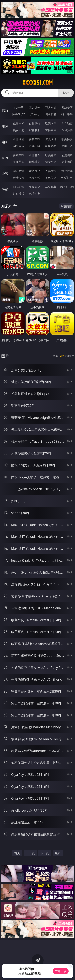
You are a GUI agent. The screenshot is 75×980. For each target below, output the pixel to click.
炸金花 (35, 114)
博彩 (5, 110)
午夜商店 (35, 187)
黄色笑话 (51, 178)
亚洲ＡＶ (19, 123)
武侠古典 (67, 171)
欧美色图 (51, 155)
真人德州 (35, 107)
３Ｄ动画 (67, 123)
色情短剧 (35, 194)
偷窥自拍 (19, 155)
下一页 (45, 853)
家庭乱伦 (35, 171)
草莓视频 (51, 187)
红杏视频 (19, 194)
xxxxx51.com (38, 83)
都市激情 (19, 171)
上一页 (31, 853)
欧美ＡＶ (51, 123)
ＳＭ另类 (67, 130)
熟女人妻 (19, 130)
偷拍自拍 (35, 139)
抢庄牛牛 (67, 114)
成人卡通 (51, 139)
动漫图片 (67, 155)
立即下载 (61, 971)
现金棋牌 (51, 114)
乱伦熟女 (51, 146)
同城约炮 (19, 187)
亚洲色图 (35, 155)
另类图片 (67, 162)
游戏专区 (67, 107)
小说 (5, 174)
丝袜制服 (35, 130)
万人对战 (51, 107)
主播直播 (51, 130)
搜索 (66, 93)
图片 (5, 158)
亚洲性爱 (19, 139)
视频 (5, 126)
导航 (5, 190)
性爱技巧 (67, 178)
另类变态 (67, 146)
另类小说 (35, 178)
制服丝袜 (19, 146)
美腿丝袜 (19, 162)
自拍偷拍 (35, 123)
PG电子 (18, 107)
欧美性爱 (67, 139)
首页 (17, 853)
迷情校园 (19, 178)
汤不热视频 (67, 187)
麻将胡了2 (19, 114)
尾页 (58, 853)
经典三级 (35, 146)
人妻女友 (51, 171)
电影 (5, 142)
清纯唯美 (35, 162)
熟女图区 (51, 162)
